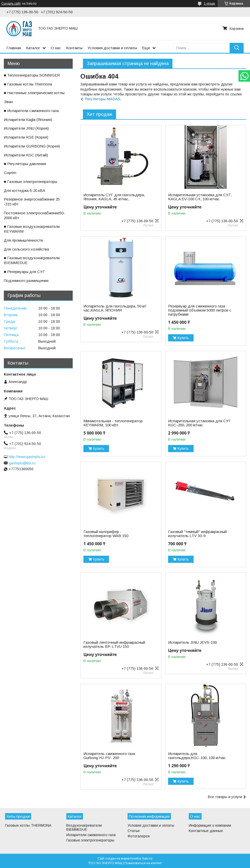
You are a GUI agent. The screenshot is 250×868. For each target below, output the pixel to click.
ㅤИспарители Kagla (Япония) (28, 120)
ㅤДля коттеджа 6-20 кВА (24, 190)
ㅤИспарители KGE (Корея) (26, 137)
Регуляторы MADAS (103, 99)
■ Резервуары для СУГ (24, 272)
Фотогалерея (139, 836)
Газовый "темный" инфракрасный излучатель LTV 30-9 (197, 534)
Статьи (134, 831)
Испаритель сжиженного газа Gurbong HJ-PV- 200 (109, 756)
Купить (183, 338)
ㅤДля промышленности (23, 240)
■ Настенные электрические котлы (34, 93)
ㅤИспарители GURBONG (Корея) (32, 146)
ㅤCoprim (10, 173)
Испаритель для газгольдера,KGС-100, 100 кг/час (197, 756)
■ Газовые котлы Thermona (28, 84)
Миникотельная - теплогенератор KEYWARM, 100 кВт (113, 423)
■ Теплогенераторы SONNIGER (32, 75)
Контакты (74, 48)
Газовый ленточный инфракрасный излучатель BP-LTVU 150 (114, 644)
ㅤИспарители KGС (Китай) (26, 155)
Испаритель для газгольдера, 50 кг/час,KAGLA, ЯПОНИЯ (115, 308)
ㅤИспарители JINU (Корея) (26, 128)
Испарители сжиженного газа (91, 835)
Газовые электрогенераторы (90, 840)
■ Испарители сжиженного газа (31, 111)
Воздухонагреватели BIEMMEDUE (84, 827)
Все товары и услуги (225, 797)
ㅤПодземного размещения (26, 281)
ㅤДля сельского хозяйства (26, 249)
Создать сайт (11, 4)
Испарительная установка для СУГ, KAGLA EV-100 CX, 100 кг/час (200, 197)
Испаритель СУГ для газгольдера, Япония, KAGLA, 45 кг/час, (114, 197)
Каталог (33, 48)
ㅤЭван (8, 102)
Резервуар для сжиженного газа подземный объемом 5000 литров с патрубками (200, 310)
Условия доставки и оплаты (112, 48)
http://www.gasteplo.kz (27, 457)
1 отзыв (209, 4)
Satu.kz (147, 859)
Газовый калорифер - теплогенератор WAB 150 (106, 534)
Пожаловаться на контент (143, 863)
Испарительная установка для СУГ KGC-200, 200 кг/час (199, 423)
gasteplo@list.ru (22, 463)
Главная (14, 48)
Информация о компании (210, 825)
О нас (56, 48)
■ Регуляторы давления (25, 164)
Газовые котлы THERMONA (28, 825)
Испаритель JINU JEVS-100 (192, 642)
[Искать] (237, 48)
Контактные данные (206, 831)
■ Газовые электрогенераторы (30, 182)
